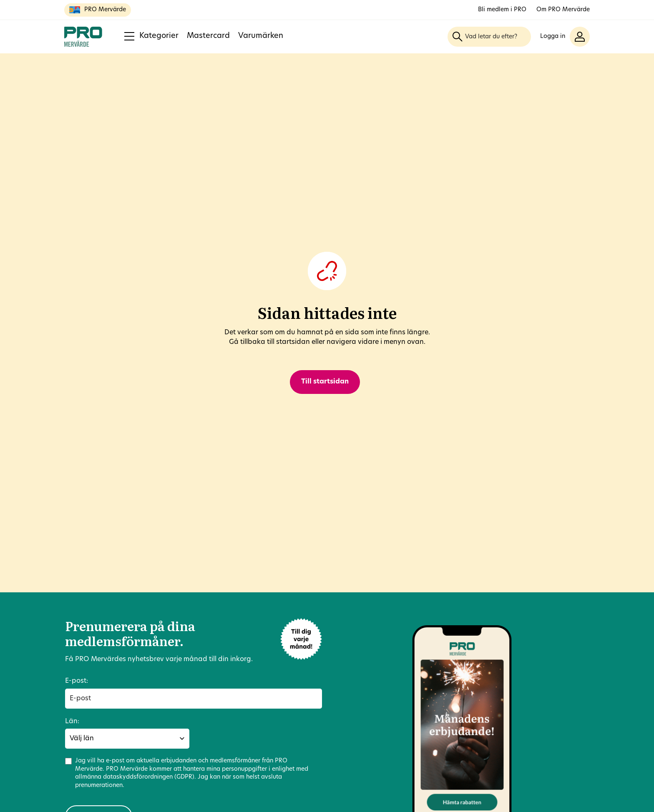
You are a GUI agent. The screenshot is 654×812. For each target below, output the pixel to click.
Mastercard (208, 36)
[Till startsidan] (83, 37)
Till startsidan (325, 382)
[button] (565, 37)
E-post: (77, 681)
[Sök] (458, 36)
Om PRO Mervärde (563, 10)
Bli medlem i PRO (502, 10)
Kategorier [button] (151, 36)
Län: (72, 722)
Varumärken (261, 36)
